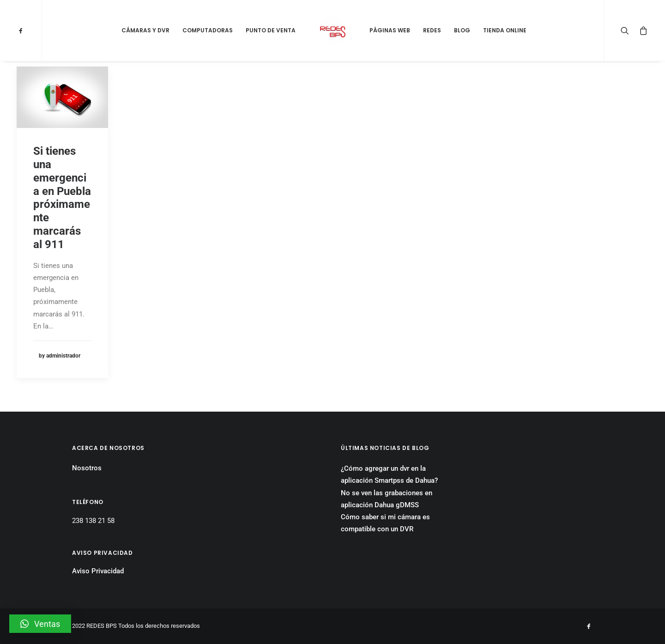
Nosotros (87, 468)
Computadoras (208, 30)
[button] (40, 624)
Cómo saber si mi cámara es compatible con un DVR (385, 523)
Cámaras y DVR (145, 30)
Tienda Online (505, 30)
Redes (432, 30)
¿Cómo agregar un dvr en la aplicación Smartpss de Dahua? (389, 474)
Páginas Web (390, 30)
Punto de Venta (271, 30)
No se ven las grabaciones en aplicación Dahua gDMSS (387, 499)
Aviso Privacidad (98, 571)
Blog (462, 30)
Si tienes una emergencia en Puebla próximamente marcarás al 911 (62, 198)
